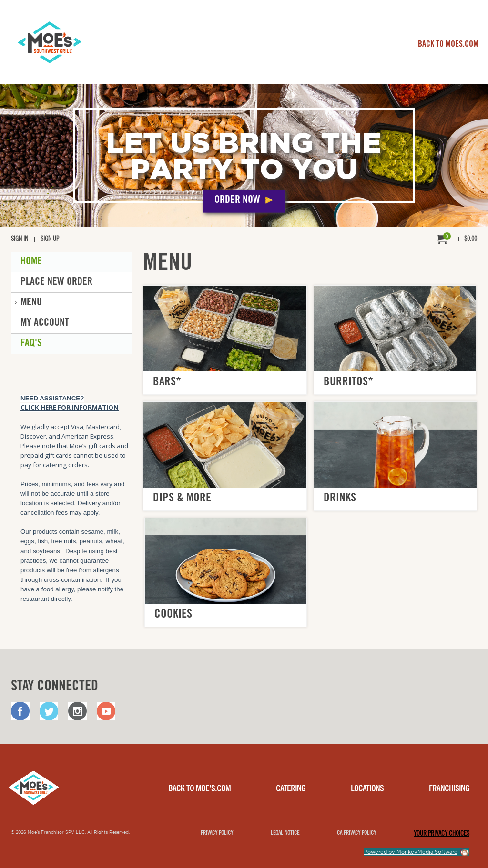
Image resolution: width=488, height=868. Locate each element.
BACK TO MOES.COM (448, 45)
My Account (45, 323)
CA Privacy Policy (356, 833)
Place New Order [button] (56, 282)
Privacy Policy (217, 833)
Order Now (237, 201)
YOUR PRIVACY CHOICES (442, 834)
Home (31, 262)
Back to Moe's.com (199, 789)
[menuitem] (457, 240)
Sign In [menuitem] (20, 239)
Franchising (449, 789)
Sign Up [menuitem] (50, 239)
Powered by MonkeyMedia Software (411, 852)
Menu (31, 303)
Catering (291, 789)
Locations (367, 789)
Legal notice (285, 833)
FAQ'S (31, 344)
